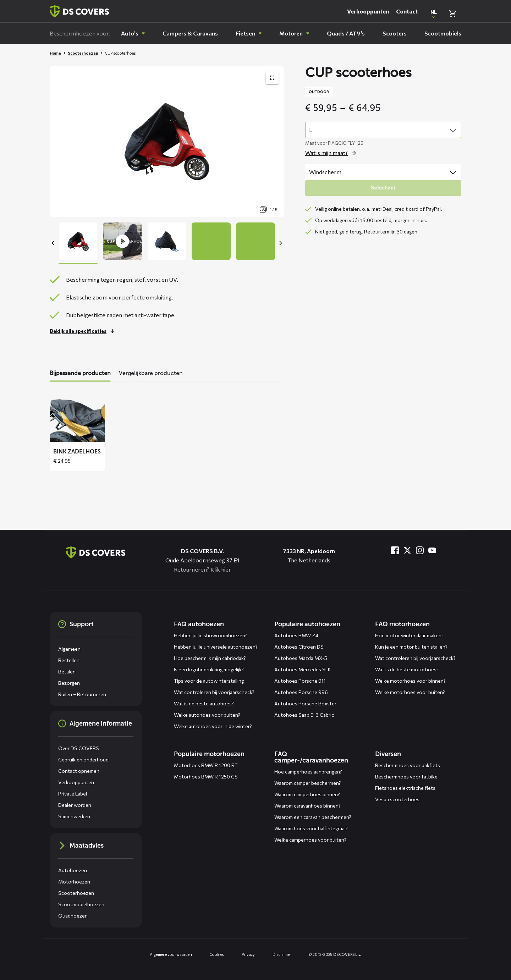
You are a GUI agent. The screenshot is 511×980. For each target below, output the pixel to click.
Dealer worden (75, 805)
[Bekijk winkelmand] (452, 13)
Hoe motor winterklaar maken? (409, 635)
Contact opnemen (79, 771)
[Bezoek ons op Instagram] (420, 550)
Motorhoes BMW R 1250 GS (206, 777)
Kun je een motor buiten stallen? (411, 647)
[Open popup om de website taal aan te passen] (434, 13)
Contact (407, 11)
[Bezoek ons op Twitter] (407, 550)
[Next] (280, 243)
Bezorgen (69, 683)
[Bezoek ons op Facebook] (395, 550)
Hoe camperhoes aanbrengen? (308, 772)
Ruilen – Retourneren (82, 694)
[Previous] (53, 243)
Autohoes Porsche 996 (301, 692)
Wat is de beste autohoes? (204, 703)
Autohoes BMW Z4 (296, 635)
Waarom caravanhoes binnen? (307, 806)
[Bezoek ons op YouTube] (432, 550)
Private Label (73, 794)
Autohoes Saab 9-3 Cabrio (304, 715)
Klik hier (221, 569)
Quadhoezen (73, 916)
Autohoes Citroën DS (299, 647)
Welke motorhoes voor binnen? (410, 681)
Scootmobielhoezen (81, 904)
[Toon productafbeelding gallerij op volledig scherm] (272, 78)
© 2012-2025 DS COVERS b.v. (335, 954)
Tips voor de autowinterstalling (209, 681)
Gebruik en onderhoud (83, 759)
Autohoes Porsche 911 (300, 681)
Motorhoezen (74, 882)
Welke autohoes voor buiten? (207, 715)
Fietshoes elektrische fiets (405, 788)
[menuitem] (133, 33)
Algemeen (69, 649)
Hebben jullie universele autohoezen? (216, 647)
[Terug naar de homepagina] (96, 552)
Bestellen (69, 660)
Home (55, 53)
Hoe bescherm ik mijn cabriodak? (210, 658)
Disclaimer (282, 954)
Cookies (217, 954)
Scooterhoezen (83, 53)
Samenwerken (74, 816)
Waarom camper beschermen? (308, 783)
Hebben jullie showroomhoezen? (211, 635)
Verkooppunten (368, 11)
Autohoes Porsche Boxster (305, 703)
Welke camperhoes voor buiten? (310, 840)
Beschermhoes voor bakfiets (408, 765)
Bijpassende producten (80, 373)
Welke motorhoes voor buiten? (410, 692)
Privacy (248, 954)
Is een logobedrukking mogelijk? (209, 669)
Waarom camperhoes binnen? (307, 794)
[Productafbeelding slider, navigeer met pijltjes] (167, 142)
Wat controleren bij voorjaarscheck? (214, 692)
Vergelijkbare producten (151, 373)
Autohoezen (73, 870)
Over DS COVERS (79, 748)
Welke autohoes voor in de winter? (213, 726)
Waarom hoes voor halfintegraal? (311, 828)
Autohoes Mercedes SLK (303, 669)
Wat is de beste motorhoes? (407, 669)
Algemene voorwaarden (171, 954)
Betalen (67, 671)
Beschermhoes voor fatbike (406, 777)
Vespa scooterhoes (397, 799)
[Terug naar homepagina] (79, 11)
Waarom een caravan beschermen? (313, 817)
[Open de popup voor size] (333, 153)
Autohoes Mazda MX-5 (301, 658)
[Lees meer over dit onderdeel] (84, 331)
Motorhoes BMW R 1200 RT (206, 765)
